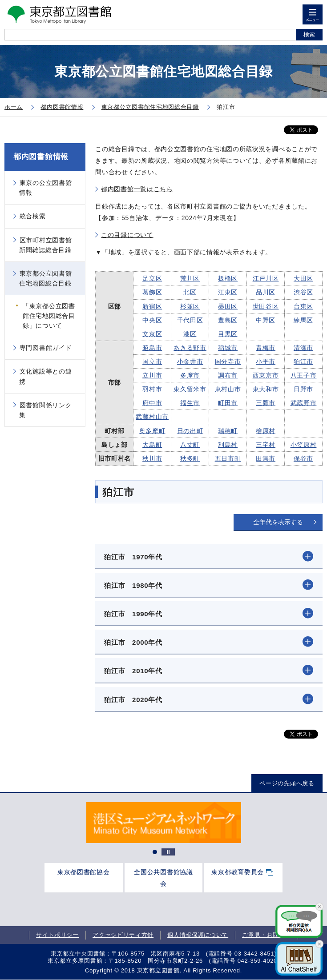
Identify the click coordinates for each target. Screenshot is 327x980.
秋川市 (152, 458)
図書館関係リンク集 (45, 410)
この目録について (127, 235)
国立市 (152, 361)
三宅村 (266, 445)
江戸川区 (266, 278)
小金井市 (190, 361)
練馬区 (303, 320)
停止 (168, 852)
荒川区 (190, 278)
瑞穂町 (228, 431)
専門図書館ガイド (46, 348)
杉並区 (190, 306)
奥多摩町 (152, 431)
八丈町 (190, 445)
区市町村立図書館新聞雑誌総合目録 (45, 245)
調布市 (228, 375)
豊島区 (228, 320)
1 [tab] (155, 852)
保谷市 (303, 458)
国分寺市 (228, 361)
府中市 (152, 403)
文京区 (152, 334)
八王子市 (304, 375)
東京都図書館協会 (84, 872)
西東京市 (266, 375)
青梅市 (266, 348)
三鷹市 (266, 403)
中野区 (266, 320)
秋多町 (190, 458)
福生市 (190, 403)
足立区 (152, 278)
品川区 (266, 292)
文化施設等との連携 (45, 376)
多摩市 (190, 375)
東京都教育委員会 (238, 872)
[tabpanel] (164, 823)
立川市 (152, 375)
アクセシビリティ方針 (123, 935)
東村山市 (228, 389)
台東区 (303, 306)
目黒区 (228, 334)
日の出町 (190, 431)
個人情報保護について (198, 935)
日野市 (303, 389)
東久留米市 (190, 389)
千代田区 (190, 320)
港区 (190, 334)
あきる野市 (190, 348)
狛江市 (303, 361)
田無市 (266, 458)
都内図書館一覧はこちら (137, 189)
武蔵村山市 (152, 417)
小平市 (266, 361)
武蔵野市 (304, 403)
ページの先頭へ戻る (287, 783)
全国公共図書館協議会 (163, 878)
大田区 (303, 278)
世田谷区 (266, 306)
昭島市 (152, 348)
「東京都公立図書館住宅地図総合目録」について (49, 316)
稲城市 (228, 348)
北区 (190, 292)
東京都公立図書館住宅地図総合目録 (45, 278)
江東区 (228, 292)
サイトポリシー (57, 935)
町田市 (228, 403)
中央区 (152, 320)
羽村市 (152, 389)
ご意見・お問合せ (266, 935)
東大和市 (266, 389)
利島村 (228, 445)
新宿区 (152, 306)
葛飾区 (152, 292)
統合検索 (33, 216)
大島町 (152, 445)
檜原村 (266, 431)
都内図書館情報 (41, 157)
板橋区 (228, 278)
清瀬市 (303, 348)
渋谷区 (303, 292)
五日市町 (228, 458)
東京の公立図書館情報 (45, 188)
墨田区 (228, 306)
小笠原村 (304, 445)
